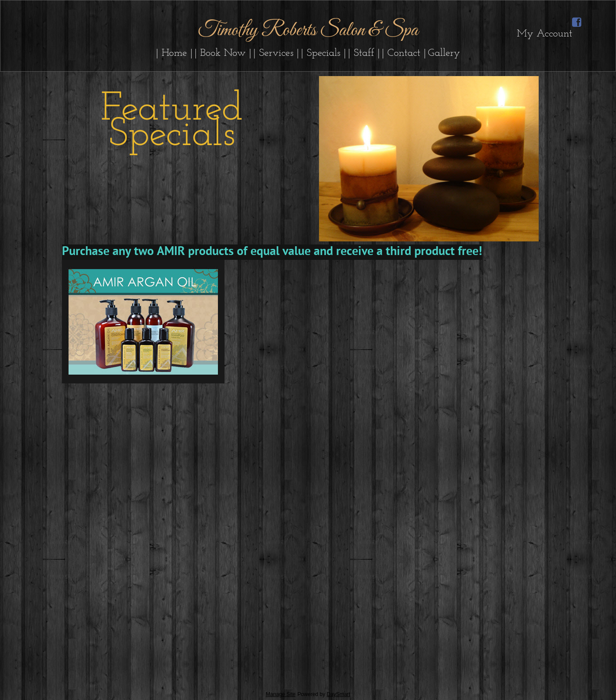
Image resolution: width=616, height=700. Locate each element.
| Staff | (364, 53)
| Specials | (324, 53)
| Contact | (404, 53)
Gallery (444, 53)
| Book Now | (223, 53)
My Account (544, 34)
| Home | (174, 53)
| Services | (276, 53)
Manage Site (281, 694)
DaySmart (339, 694)
